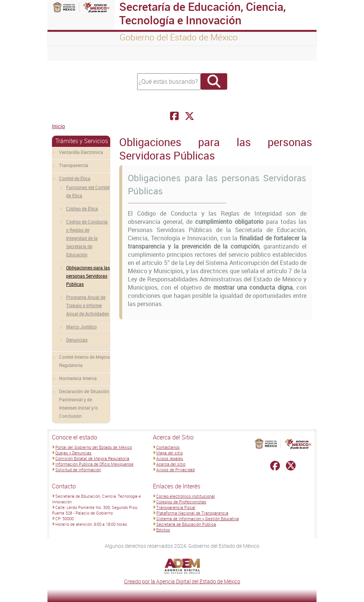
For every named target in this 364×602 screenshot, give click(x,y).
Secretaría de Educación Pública (186, 524)
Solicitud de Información (78, 470)
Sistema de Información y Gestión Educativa (198, 518)
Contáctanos (168, 447)
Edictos (163, 530)
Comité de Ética (75, 178)
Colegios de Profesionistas (181, 502)
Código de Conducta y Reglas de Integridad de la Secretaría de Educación (87, 238)
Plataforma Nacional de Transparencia (192, 513)
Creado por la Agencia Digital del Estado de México (182, 581)
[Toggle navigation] (62, 53)
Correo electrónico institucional (186, 496)
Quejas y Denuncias (73, 453)
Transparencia (74, 165)
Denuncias (77, 340)
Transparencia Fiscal (176, 507)
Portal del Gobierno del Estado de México (94, 447)
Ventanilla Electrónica (81, 152)
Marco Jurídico (81, 327)
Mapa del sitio (169, 453)
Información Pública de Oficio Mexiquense (94, 464)
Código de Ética (82, 209)
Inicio (58, 126)
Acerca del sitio (171, 464)
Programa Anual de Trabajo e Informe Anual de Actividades (87, 305)
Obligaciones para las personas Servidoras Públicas (88, 276)
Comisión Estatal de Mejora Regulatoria (92, 458)
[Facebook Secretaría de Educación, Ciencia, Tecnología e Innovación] (174, 116)
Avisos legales (170, 458)
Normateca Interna (78, 378)
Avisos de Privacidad (175, 470)
